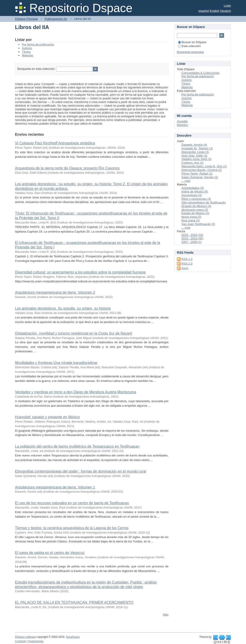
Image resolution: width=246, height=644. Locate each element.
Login (227, 6)
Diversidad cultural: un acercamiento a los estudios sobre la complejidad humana (80, 272)
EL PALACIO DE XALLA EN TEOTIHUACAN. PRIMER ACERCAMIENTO (74, 603)
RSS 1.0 (187, 259)
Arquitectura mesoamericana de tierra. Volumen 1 (55, 487)
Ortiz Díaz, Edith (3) (194, 156)
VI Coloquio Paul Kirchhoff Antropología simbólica (55, 143)
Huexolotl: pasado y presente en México (47, 417)
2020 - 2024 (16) (192, 235)
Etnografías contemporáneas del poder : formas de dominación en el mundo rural (80, 471)
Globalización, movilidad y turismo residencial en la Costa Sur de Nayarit (74, 333)
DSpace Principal (26, 19)
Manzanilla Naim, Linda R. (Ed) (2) (204, 166)
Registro (182, 125)
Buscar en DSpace (192, 42)
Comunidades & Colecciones (200, 73)
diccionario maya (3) (195, 210)
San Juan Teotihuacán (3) (198, 224)
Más (166, 615)
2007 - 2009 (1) (192, 242)
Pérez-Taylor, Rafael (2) (197, 174)
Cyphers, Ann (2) (193, 163)
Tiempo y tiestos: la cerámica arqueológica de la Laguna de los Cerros (72, 528)
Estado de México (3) (195, 213)
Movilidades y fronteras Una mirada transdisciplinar (56, 363)
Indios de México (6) (195, 192)
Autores (27, 48)
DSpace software (25, 637)
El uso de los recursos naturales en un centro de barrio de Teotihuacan (72, 503)
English (215, 11)
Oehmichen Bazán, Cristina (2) (202, 170)
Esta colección (189, 46)
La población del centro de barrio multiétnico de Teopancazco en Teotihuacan (77, 446)
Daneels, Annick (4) (194, 145)
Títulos (26, 52)
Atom (185, 268)
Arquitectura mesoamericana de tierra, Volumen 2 (55, 292)
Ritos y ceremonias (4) (196, 199)
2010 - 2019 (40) (192, 238)
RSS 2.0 (187, 264)
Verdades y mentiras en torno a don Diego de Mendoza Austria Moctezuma (76, 392)
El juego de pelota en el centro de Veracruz (50, 553)
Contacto (20, 641)
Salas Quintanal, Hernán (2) (200, 177)
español (204, 11)
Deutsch (226, 11)
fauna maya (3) (191, 217)
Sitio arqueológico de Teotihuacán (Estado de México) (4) (204, 204)
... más (186, 181)
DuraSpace (73, 637)
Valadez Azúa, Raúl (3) (196, 159)
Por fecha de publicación (38, 44)
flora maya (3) (191, 220)
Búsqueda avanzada (190, 52)
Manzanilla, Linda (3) (195, 152)
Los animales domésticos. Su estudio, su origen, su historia (63, 308)
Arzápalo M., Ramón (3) (197, 148)
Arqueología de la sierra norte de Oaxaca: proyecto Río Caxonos (67, 168)
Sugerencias (36, 641)
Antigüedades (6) (193, 188)
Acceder (182, 121)
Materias (28, 55)
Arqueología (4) (192, 195)
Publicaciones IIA (56, 19)
